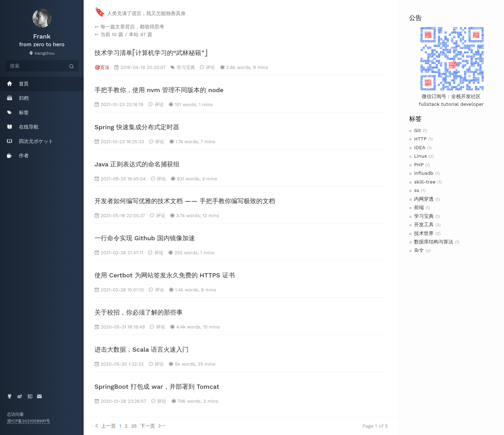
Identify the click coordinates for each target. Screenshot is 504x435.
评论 (210, 67)
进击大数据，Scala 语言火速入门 (142, 349)
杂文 (419, 250)
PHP (419, 165)
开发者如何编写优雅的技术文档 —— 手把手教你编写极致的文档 (185, 201)
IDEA (420, 147)
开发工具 (424, 225)
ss (417, 190)
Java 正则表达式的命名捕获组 (137, 164)
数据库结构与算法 (434, 242)
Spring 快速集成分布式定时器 (137, 127)
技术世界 (424, 233)
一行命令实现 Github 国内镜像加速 (145, 238)
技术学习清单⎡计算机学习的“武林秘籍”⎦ (151, 53)
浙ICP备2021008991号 (29, 421)
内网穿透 (424, 199)
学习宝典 (424, 216)
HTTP (420, 139)
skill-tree (425, 182)
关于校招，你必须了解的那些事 (139, 312)
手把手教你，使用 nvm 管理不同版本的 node (159, 90)
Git (418, 130)
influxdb (424, 173)
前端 (419, 207)
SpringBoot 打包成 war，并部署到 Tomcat (157, 386)
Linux (421, 156)
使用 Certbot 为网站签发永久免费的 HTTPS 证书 (165, 275)
